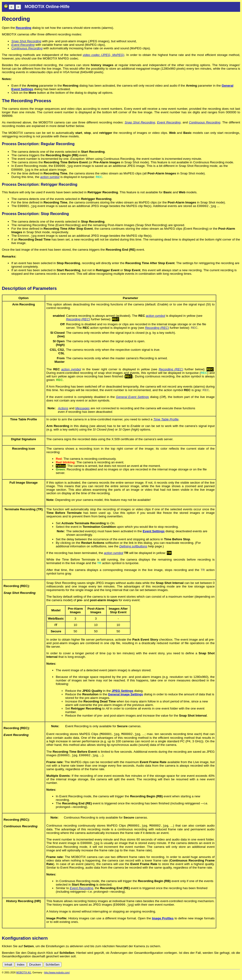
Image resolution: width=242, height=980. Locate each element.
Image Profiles (163, 923)
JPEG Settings (122, 693)
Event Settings (154, 533)
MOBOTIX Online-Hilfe (47, 7)
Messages (82, 410)
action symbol (50, 178)
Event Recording (23, 45)
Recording (24, 28)
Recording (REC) (78, 321)
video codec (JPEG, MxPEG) (104, 55)
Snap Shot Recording (26, 41)
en (238, 969)
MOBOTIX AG (24, 977)
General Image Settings (125, 696)
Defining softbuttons (133, 548)
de (232, 969)
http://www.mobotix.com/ (57, 977)
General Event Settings (132, 399)
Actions (63, 410)
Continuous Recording (27, 48)
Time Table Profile (166, 421)
